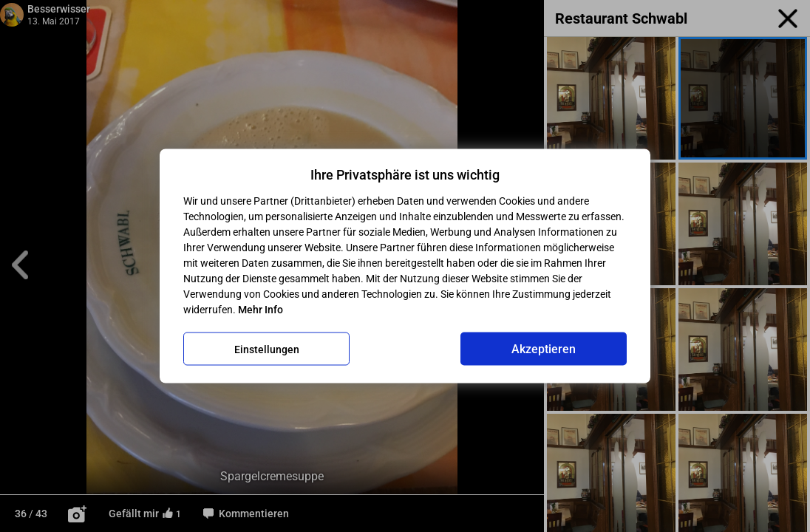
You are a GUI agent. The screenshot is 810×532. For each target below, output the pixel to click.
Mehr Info (261, 310)
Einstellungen (267, 349)
